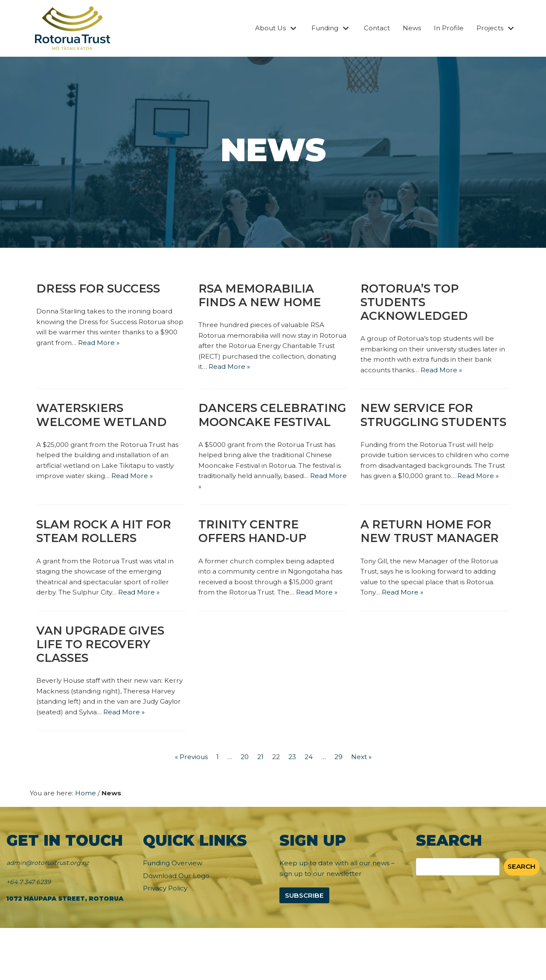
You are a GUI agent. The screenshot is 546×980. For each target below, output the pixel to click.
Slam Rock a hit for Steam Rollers (107, 554)
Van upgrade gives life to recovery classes (103, 680)
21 (260, 807)
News (408, 28)
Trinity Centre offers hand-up (256, 554)
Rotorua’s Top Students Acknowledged (416, 303)
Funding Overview (175, 915)
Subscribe (305, 947)
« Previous (189, 807)
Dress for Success (101, 289)
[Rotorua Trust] (73, 28)
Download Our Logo (178, 928)
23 (293, 807)
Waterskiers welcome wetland (105, 419)
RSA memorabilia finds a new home (263, 296)
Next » (364, 807)
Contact (372, 28)
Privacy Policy (166, 941)
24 (310, 807)
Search (521, 918)
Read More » (121, 345)
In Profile (446, 28)
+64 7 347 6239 (29, 933)
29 (340, 807)
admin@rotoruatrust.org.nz (48, 914)
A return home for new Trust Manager (433, 554)
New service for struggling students (420, 426)
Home (87, 844)
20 (243, 807)
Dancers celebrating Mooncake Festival (268, 426)
